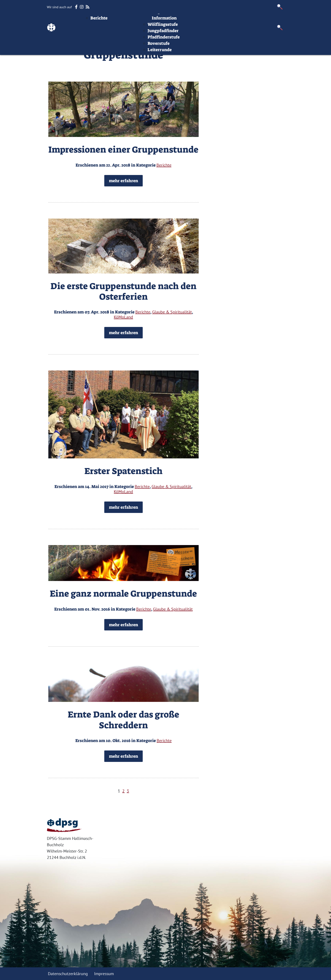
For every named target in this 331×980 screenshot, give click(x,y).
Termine (157, 20)
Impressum (243, 20)
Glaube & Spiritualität (172, 312)
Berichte (125, 33)
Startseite (98, 20)
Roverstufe (184, 58)
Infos (223, 20)
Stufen (176, 20)
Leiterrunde (186, 64)
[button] (280, 7)
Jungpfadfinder (189, 45)
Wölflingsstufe (189, 39)
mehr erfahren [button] (123, 181)
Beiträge (121, 20)
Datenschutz (272, 20)
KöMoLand (123, 317)
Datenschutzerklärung (68, 974)
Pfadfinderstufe (190, 52)
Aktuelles (130, 26)
